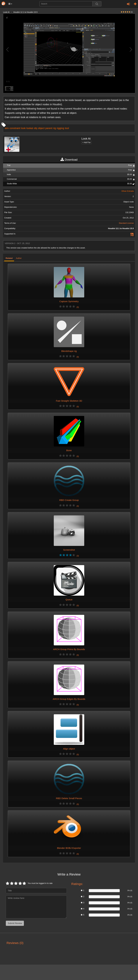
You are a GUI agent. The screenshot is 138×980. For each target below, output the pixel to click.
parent (49, 128)
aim (7, 128)
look (23, 128)
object (41, 128)
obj (35, 128)
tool (67, 128)
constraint (15, 128)
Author (19, 258)
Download (69, 160)
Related (9, 258)
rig (55, 128)
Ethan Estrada (128, 191)
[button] (10, 4)
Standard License (126, 223)
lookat (30, 128)
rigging (60, 128)
